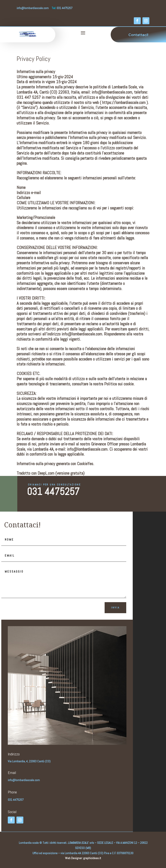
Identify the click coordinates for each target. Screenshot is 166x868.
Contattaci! (138, 35)
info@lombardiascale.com (33, 8)
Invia (115, 608)
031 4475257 (53, 492)
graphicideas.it (92, 858)
